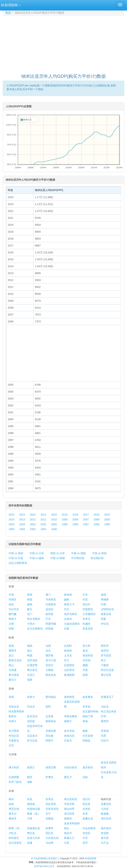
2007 (86, 519)
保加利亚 (88, 655)
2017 (86, 515)
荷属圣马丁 (107, 697)
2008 (75, 519)
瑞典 (30, 680)
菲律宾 (13, 600)
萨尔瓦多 (32, 741)
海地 (85, 721)
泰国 (103, 595)
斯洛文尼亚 (15, 660)
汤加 (85, 777)
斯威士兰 (69, 838)
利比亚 (86, 804)
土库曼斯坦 (89, 614)
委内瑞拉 (51, 697)
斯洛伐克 (51, 675)
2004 (11, 524)
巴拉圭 (31, 707)
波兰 (11, 655)
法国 (48, 646)
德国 (30, 646)
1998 (75, 524)
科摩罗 (49, 828)
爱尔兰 (13, 680)
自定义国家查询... (19, 563)
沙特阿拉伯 (107, 609)
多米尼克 (32, 716)
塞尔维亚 (14, 675)
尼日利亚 (69, 814)
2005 (107, 519)
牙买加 (86, 707)
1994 (11, 529)
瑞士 (30, 651)
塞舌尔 (13, 814)
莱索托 (68, 819)
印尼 (85, 600)
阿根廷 (86, 741)
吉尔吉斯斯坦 (35, 629)
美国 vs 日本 (58, 553)
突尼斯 (105, 833)
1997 (86, 524)
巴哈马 (105, 741)
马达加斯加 (89, 828)
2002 (33, 524)
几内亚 (105, 809)
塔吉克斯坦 (34, 619)
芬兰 (67, 660)
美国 (11, 697)
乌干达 (105, 843)
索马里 (105, 838)
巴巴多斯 (88, 736)
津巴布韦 (106, 819)
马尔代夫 (14, 609)
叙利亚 (49, 614)
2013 (22, 519)
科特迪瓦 (14, 838)
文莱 (11, 624)
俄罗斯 (49, 655)
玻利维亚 (69, 697)
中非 (85, 838)
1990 (54, 529)
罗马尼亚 (106, 655)
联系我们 (53, 858)
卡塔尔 (31, 624)
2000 (54, 524)
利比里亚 (51, 804)
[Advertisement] (65, 43)
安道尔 (49, 665)
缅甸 (30, 604)
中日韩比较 (78, 558)
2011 (43, 519)
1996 (96, 524)
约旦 (67, 609)
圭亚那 (49, 716)
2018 (75, 515)
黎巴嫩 (13, 614)
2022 (33, 515)
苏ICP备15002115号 (44, 866)
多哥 (85, 814)
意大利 (86, 646)
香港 (30, 595)
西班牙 (105, 646)
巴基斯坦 (51, 604)
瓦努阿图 (14, 777)
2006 (96, 519)
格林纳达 (51, 721)
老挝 (11, 604)
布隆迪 (49, 819)
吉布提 (86, 809)
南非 (11, 799)
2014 (11, 519)
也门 (30, 614)
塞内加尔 (106, 828)
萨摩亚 (49, 777)
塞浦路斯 (69, 675)
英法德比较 (97, 558)
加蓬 (30, 843)
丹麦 (85, 670)
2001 (43, 524)
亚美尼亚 (88, 629)
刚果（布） (15, 828)
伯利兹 (31, 721)
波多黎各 (88, 697)
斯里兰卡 (69, 604)
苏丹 (85, 843)
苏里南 (105, 731)
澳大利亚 (14, 767)
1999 (65, 524)
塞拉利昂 (69, 809)
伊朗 (11, 629)
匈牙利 (105, 651)
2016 (96, 515)
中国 (11, 595)
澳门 (48, 595)
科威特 (86, 624)
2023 (22, 515)
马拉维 (49, 843)
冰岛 (48, 651)
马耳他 (86, 660)
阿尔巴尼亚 (107, 670)
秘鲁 (85, 731)
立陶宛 (49, 670)
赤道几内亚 (34, 838)
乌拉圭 (105, 707)
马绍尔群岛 (71, 767)
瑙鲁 (30, 782)
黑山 (11, 665)
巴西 (103, 736)
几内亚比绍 (52, 838)
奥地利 (68, 651)
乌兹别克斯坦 (72, 624)
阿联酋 (49, 629)
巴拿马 (68, 741)
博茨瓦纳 (14, 809)
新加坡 (68, 595)
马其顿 (13, 670)
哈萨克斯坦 (71, 614)
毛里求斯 (69, 804)
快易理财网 (91, 858)
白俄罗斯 (32, 665)
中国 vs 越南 (37, 558)
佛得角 (31, 804)
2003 (22, 524)
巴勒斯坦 (88, 609)
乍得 (30, 819)
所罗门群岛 (15, 782)
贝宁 (48, 814)
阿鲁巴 (49, 741)
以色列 (68, 619)
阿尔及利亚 (71, 799)
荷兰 (103, 660)
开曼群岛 (14, 741)
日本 (85, 595)
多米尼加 (69, 731)
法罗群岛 (69, 670)
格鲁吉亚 (106, 614)
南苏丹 (68, 833)
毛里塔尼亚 (52, 809)
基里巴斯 (51, 767)
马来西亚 (51, 600)
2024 (11, 515)
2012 (33, 519)
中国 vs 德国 (78, 553)
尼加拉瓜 (14, 707)
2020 (54, 515)
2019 (65, 515)
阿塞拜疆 (51, 624)
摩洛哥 (13, 819)
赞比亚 (31, 833)
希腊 (30, 655)
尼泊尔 (86, 604)
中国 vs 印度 (16, 558)
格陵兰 (68, 721)
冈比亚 (49, 833)
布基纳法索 (34, 809)
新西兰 (31, 767)
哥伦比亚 (14, 736)
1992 (33, 529)
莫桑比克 (88, 819)
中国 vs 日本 (37, 553)
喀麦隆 (105, 814)
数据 (8, 13)
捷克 (85, 651)
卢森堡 (105, 665)
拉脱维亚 (69, 665)
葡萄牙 (13, 651)
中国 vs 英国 (99, 553)
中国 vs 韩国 (58, 558)
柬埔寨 (105, 600)
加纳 (11, 804)
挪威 (85, 665)
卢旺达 (13, 833)
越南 (67, 600)
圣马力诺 (51, 660)
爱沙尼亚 (106, 675)
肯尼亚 (86, 833)
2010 (54, 519)
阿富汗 (13, 619)
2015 (107, 515)
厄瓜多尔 (32, 736)
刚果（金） (34, 814)
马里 (67, 843)
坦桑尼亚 (106, 804)
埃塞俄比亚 (34, 828)
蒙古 (30, 609)
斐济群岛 (88, 767)
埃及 (30, 799)
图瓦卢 (68, 777)
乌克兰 (31, 675)
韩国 (30, 600)
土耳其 (68, 655)
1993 (22, 529)
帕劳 (30, 777)
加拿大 (31, 697)
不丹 (48, 619)
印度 (103, 604)
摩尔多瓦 (32, 670)
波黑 (85, 675)
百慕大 (13, 721)
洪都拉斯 (51, 731)
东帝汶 (86, 619)
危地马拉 (69, 736)
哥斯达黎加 (71, 716)
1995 (107, 524)
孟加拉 (49, 609)
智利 (48, 707)
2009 (65, 519)
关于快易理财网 (39, 858)
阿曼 (103, 619)
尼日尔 (86, 799)
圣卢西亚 (14, 731)
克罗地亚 (32, 660)
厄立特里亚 (15, 843)
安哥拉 (49, 799)
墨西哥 (105, 721)
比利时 (68, 646)
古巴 (11, 745)
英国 (11, 646)
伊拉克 (105, 624)
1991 (43, 529)
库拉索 (49, 736)
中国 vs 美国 (16, 553)
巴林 (67, 629)
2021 (43, 515)
